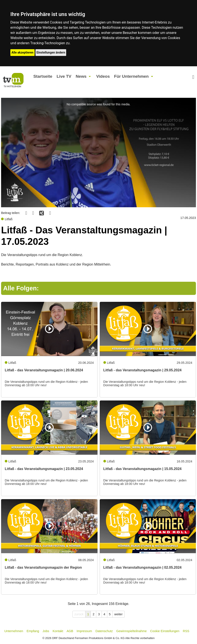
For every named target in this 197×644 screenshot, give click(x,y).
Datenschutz (104, 631)
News (81, 76)
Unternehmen (14, 631)
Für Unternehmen (131, 76)
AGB (70, 631)
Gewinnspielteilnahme (132, 631)
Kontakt (58, 631)
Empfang (33, 631)
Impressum (84, 631)
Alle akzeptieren (22, 52)
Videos (103, 76)
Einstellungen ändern (51, 52)
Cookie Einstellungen (165, 631)
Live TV (64, 76)
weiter (119, 614)
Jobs (46, 631)
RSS (186, 631)
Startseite (43, 76)
